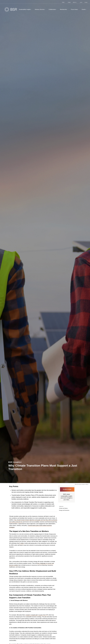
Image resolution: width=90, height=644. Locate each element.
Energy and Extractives (64, 510)
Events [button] (85, 9)
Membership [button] (64, 9)
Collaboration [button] (53, 9)
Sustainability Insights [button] (26, 9)
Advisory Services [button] (40, 9)
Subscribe (67, 489)
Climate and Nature (63, 508)
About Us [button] (75, 2)
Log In (81, 2)
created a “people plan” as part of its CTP (37, 615)
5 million (22, 543)
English (69, 2)
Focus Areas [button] (75, 9)
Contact (86, 2)
